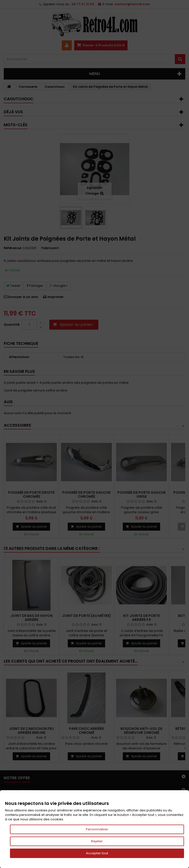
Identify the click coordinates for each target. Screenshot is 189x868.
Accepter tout (97, 853)
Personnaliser (97, 829)
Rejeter (97, 841)
